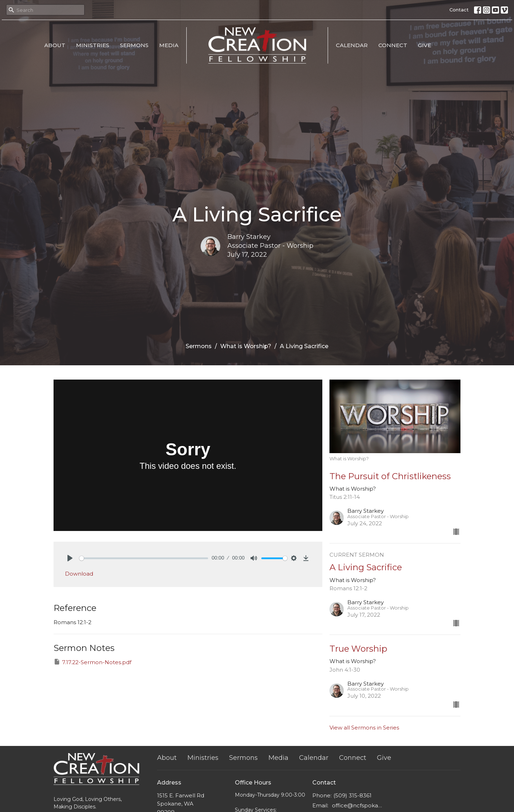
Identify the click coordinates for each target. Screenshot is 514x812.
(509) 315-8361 (352, 795)
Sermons (134, 45)
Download (79, 574)
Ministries (93, 45)
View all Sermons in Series (364, 728)
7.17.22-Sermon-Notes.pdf (92, 662)
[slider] (144, 558)
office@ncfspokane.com (357, 805)
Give (425, 45)
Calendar (352, 45)
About (55, 45)
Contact (459, 10)
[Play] (70, 558)
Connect (393, 45)
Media (169, 45)
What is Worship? (246, 346)
